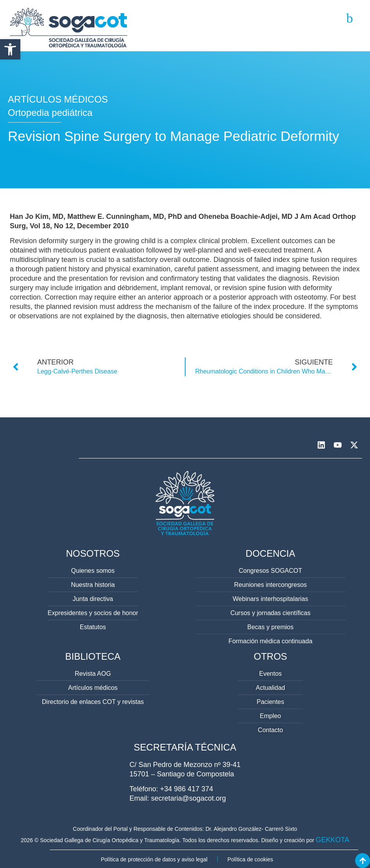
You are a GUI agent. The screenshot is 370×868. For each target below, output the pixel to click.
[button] (10, 49)
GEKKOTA (332, 840)
